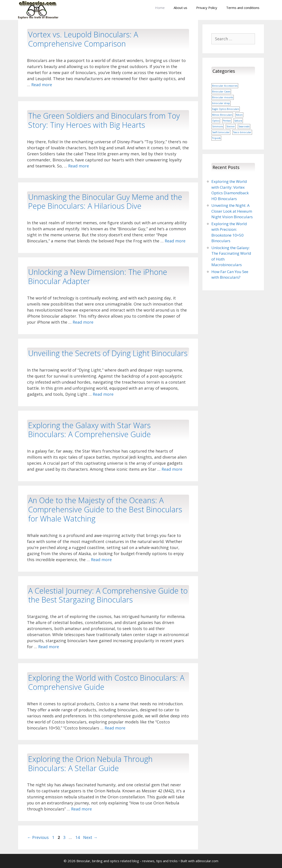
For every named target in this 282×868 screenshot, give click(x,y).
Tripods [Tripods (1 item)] (216, 138)
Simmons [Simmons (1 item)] (218, 126)
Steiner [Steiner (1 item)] (231, 126)
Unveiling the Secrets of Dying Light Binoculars (108, 353)
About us (180, 8)
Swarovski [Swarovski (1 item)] (244, 126)
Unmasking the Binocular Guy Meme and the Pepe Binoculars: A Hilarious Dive (105, 202)
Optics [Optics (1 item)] (216, 121)
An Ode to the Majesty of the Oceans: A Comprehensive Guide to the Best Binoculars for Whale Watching (105, 509)
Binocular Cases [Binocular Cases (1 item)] (221, 92)
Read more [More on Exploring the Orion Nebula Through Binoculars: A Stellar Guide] (81, 809)
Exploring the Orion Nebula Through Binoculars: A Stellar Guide (90, 764)
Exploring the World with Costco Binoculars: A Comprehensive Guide (106, 682)
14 (78, 837)
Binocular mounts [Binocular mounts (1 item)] (223, 97)
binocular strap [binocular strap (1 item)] (221, 103)
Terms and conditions (243, 8)
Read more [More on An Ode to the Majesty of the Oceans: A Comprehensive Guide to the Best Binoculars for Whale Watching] (101, 560)
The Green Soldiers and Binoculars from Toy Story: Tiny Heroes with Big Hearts (104, 120)
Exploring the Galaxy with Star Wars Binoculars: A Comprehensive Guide (89, 430)
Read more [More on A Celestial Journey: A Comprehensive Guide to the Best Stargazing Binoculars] (49, 647)
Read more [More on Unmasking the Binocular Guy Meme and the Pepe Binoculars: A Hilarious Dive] (175, 241)
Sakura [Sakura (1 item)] (238, 121)
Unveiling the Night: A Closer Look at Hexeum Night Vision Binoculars (232, 211)
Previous (38, 837)
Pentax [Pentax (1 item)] (227, 121)
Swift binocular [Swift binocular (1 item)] (221, 132)
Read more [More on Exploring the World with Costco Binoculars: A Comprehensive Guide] (115, 728)
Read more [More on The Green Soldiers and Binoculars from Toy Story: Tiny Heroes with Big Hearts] (79, 166)
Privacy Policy (207, 8)
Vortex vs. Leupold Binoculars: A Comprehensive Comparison (83, 39)
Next (90, 837)
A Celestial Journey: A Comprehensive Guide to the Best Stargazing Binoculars (108, 595)
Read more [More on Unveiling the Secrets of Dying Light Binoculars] (103, 394)
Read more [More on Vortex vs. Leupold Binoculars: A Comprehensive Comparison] (42, 85)
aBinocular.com (207, 861)
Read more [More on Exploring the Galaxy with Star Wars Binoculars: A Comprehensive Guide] (172, 469)
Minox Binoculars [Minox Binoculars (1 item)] (222, 115)
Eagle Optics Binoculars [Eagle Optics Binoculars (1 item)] (226, 109)
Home (160, 8)
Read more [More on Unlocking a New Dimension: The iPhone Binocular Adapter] (83, 322)
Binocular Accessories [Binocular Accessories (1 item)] (225, 86)
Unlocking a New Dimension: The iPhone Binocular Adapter (98, 277)
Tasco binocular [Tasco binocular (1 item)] (242, 132)
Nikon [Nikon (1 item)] (239, 115)
